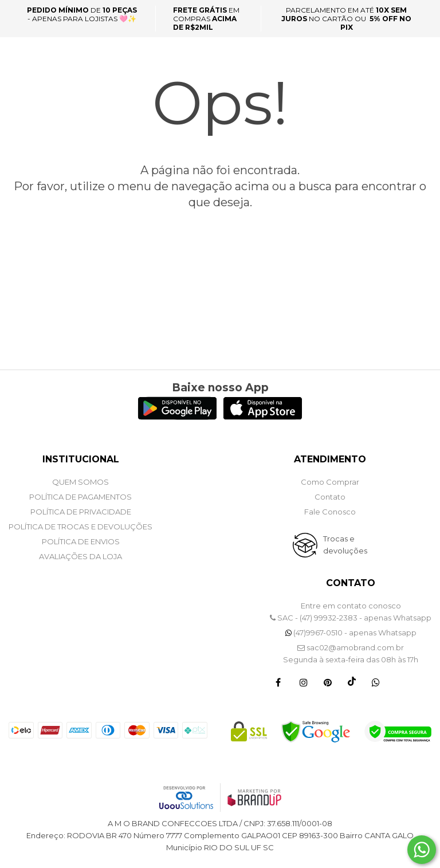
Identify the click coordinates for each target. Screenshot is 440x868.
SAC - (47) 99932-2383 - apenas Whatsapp (351, 618)
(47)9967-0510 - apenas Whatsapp (351, 633)
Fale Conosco (330, 512)
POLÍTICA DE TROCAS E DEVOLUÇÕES (80, 527)
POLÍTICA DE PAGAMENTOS (80, 497)
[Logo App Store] (263, 417)
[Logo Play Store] (177, 417)
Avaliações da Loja (80, 556)
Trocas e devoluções (345, 545)
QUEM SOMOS (80, 482)
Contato (330, 497)
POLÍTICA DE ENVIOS (81, 541)
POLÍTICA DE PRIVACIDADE (81, 512)
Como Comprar (330, 482)
